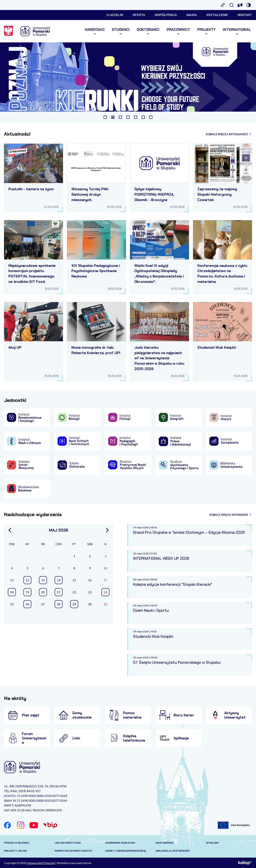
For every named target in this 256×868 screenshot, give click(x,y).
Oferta (139, 15)
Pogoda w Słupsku (17, 843)
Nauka (192, 15)
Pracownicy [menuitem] (178, 31)
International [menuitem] (237, 31)
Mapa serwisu (165, 843)
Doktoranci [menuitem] (148, 31)
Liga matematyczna (68, 843)
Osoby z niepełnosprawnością (126, 851)
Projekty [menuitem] (206, 31)
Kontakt (245, 15)
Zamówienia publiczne (120, 843)
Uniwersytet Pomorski (41, 863)
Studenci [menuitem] (121, 31)
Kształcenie (217, 15)
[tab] (105, 117)
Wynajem (212, 843)
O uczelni (115, 15)
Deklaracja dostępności (173, 851)
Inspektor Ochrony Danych (73, 851)
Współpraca (166, 15)
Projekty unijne (15, 851)
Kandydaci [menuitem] (95, 31)
